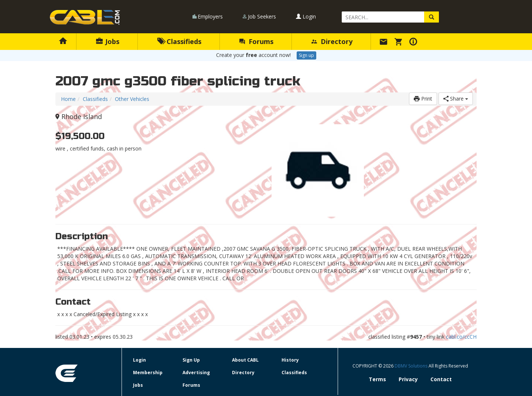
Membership (148, 373)
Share (456, 99)
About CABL (245, 360)
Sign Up (191, 360)
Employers (210, 16)
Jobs (108, 41)
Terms (377, 379)
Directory (332, 41)
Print (423, 99)
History (290, 360)
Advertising (196, 373)
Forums (256, 41)
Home (68, 99)
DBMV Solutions (412, 366)
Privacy (408, 379)
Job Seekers (262, 16)
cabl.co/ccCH (461, 337)
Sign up (306, 55)
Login (306, 16)
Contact (441, 379)
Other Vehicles (132, 99)
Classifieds (179, 41)
